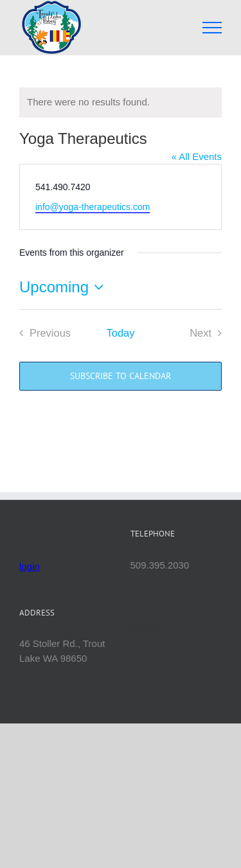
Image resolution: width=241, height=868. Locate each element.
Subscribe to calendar (121, 376)
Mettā (145, 625)
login (30, 566)
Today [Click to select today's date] (120, 333)
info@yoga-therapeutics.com (93, 207)
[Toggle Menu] (212, 28)
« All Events (197, 156)
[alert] (121, 102)
